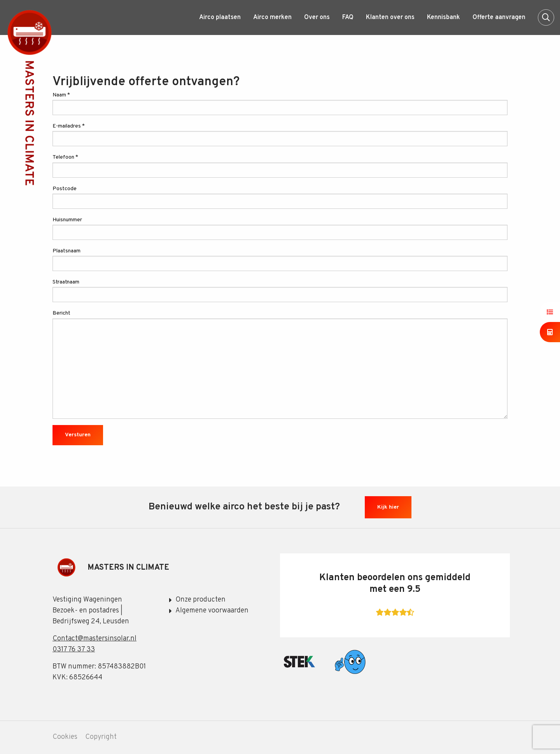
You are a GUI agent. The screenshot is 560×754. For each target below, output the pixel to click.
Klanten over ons (390, 17)
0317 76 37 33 (74, 650)
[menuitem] (220, 17)
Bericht (280, 364)
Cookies (65, 737)
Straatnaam (280, 290)
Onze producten (200, 600)
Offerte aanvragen (499, 17)
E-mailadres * (280, 135)
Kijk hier (388, 507)
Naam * (280, 103)
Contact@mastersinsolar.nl (94, 639)
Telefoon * (280, 166)
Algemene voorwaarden (212, 611)
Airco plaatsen (220, 17)
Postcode (280, 197)
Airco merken (272, 17)
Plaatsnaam (280, 259)
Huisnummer (280, 228)
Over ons (317, 17)
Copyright (101, 737)
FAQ (348, 17)
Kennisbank (444, 17)
